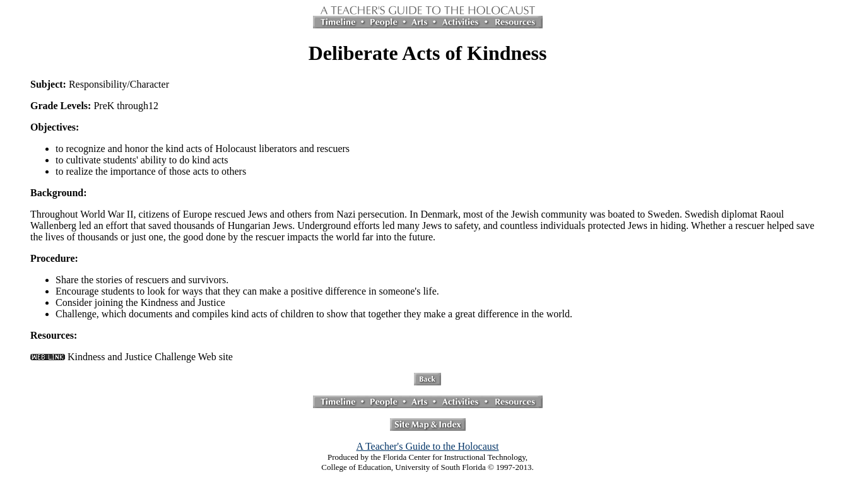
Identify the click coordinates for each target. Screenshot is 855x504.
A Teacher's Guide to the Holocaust (428, 446)
